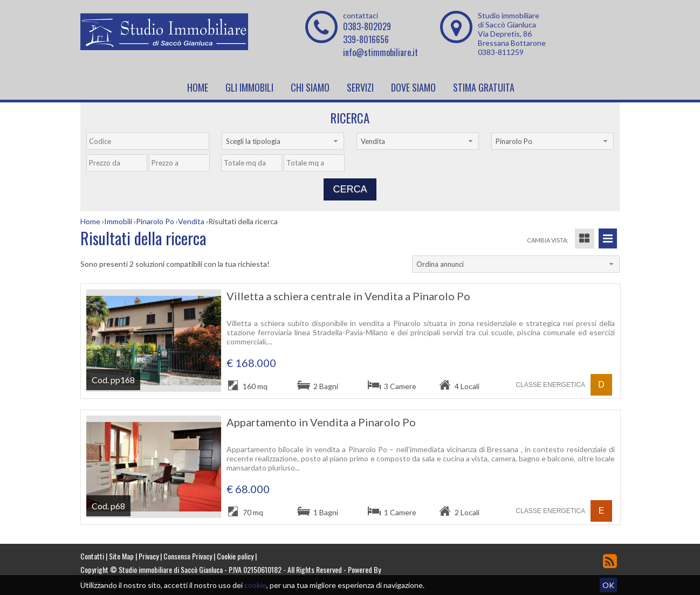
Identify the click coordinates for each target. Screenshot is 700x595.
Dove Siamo (413, 87)
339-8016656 (366, 39)
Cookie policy (235, 556)
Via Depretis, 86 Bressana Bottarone (512, 38)
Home (198, 87)
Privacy (149, 556)
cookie (255, 585)
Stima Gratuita (484, 87)
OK (608, 585)
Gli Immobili (249, 87)
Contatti (92, 556)
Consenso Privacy (188, 556)
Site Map (121, 556)
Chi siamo (310, 87)
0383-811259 (501, 52)
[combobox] (283, 141)
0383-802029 (367, 26)
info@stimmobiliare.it (380, 52)
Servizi (360, 87)
